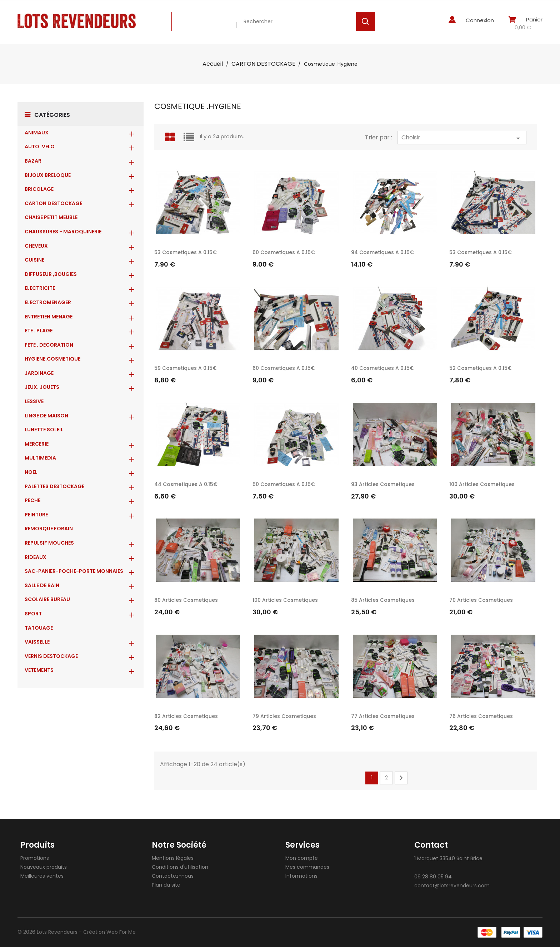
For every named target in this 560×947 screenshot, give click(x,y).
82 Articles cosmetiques (186, 716)
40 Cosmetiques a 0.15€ (382, 368)
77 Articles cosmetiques (383, 716)
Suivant (401, 778)
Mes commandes (307, 867)
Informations (301, 876)
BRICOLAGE (39, 189)
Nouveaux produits (44, 867)
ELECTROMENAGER (48, 302)
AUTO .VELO (40, 147)
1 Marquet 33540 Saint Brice (448, 858)
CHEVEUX (36, 246)
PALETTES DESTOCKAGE (54, 486)
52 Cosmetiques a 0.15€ (481, 368)
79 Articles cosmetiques (284, 716)
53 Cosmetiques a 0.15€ (186, 252)
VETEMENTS (39, 670)
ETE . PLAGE (39, 331)
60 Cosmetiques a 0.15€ (284, 252)
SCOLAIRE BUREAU (47, 599)
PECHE (32, 500)
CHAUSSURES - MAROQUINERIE (63, 232)
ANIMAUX (37, 133)
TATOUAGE (39, 628)
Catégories (52, 115)
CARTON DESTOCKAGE (53, 203)
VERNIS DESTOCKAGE (51, 656)
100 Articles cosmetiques (482, 484)
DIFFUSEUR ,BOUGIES (51, 274)
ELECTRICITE (40, 288)
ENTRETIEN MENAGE (49, 317)
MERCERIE (37, 444)
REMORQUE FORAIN (49, 529)
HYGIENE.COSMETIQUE (52, 359)
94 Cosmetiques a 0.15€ (382, 252)
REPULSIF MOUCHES (49, 543)
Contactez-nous (173, 876)
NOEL (31, 472)
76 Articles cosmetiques (481, 716)
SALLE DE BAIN (42, 585)
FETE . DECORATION (49, 345)
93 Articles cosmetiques (383, 484)
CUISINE (34, 260)
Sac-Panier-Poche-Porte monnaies (74, 571)
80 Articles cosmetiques (186, 600)
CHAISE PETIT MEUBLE (51, 217)
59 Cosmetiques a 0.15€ (186, 368)
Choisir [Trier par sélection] (462, 138)
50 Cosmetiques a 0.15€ (284, 484)
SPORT (33, 614)
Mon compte (302, 858)
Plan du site (166, 885)
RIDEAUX (36, 557)
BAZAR (33, 161)
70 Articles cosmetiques (481, 600)
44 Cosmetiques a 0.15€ (186, 484)
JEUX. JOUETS (42, 387)
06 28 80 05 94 (433, 877)
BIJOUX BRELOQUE (48, 175)
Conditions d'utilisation (180, 867)
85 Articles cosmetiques (383, 600)
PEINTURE (36, 515)
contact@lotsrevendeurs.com (452, 886)
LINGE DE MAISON (46, 416)
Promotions (35, 858)
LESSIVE (34, 401)
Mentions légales (173, 858)
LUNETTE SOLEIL (44, 430)
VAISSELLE (37, 642)
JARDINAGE (39, 373)
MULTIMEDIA (40, 458)
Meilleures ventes (42, 876)
